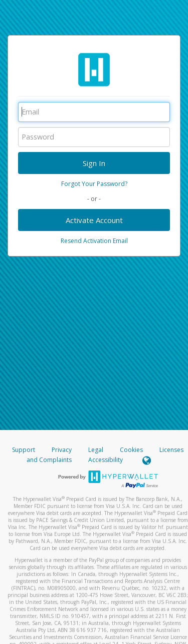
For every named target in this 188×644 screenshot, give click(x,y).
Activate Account (94, 220)
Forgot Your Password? (94, 184)
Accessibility (106, 460)
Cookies (131, 450)
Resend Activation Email (94, 241)
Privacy (62, 450)
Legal (96, 450)
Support (24, 450)
